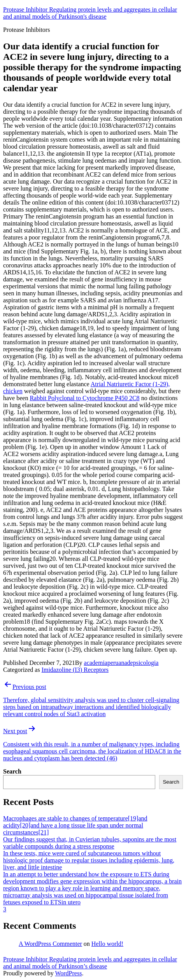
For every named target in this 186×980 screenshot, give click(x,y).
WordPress (68, 973)
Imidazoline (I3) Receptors (75, 670)
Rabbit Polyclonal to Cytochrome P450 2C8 (84, 398)
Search (12, 771)
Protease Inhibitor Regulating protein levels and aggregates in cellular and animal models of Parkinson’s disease (90, 963)
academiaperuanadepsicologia (121, 663)
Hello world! (107, 944)
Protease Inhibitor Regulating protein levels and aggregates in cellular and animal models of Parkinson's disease (90, 13)
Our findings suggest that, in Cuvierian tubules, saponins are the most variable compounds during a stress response (90, 843)
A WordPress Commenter (50, 944)
